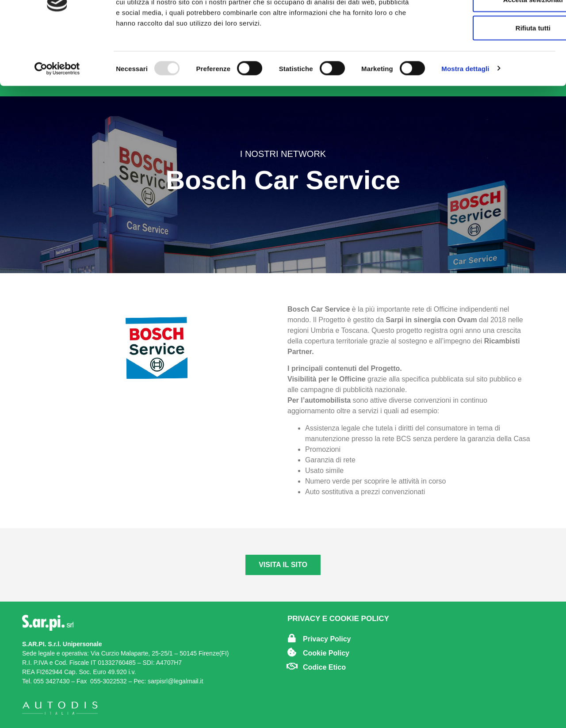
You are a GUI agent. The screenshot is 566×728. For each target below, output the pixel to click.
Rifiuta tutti (492, 79)
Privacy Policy (327, 639)
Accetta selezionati (492, 51)
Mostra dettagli (465, 120)
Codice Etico (324, 667)
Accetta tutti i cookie (492, 23)
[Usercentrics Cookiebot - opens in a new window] (57, 120)
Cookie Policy (326, 653)
